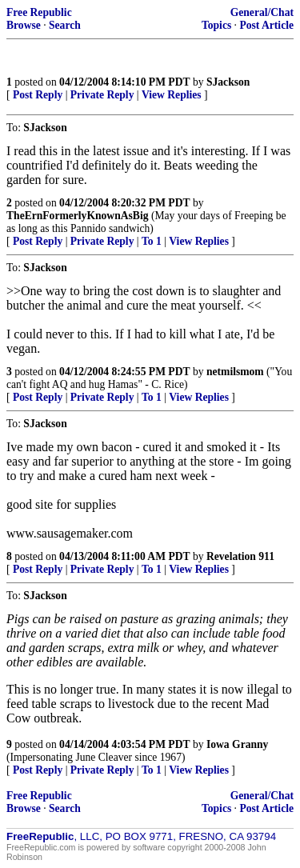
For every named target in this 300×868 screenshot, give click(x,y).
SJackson (228, 82)
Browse (24, 25)
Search (65, 25)
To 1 (152, 241)
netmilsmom (235, 372)
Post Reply (38, 95)
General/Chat (262, 12)
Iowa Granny (237, 744)
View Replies (172, 95)
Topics (216, 25)
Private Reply (102, 95)
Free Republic (39, 12)
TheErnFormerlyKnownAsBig (77, 216)
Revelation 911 (240, 556)
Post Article (266, 25)
